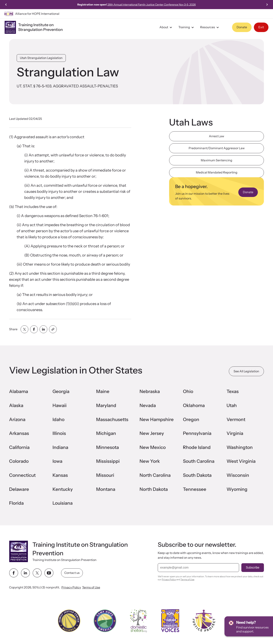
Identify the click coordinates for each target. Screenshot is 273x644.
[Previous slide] (6, 5)
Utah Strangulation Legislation (41, 58)
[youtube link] (49, 573)
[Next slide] (267, 5)
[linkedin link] (25, 573)
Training (187, 27)
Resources (210, 27)
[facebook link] (14, 573)
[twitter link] (37, 573)
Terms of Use (91, 587)
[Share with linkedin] (43, 329)
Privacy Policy (71, 587)
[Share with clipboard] (53, 329)
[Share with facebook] (34, 329)
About (166, 27)
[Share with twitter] (24, 329)
